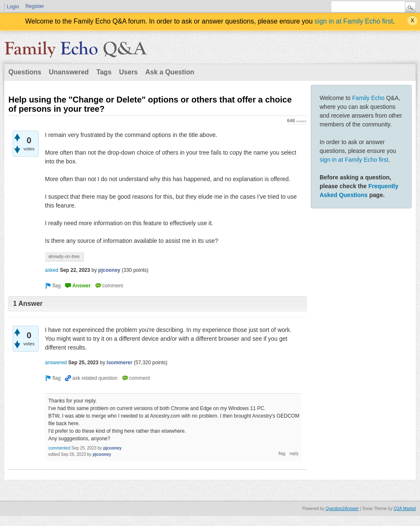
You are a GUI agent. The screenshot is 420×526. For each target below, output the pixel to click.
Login (13, 7)
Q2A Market (405, 509)
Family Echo (369, 98)
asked (52, 270)
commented (59, 448)
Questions (25, 72)
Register (35, 6)
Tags (104, 72)
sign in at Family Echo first (354, 21)
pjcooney (109, 270)
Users (129, 72)
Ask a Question (170, 72)
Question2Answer (342, 509)
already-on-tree (64, 256)
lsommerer (119, 363)
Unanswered (69, 72)
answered (56, 363)
